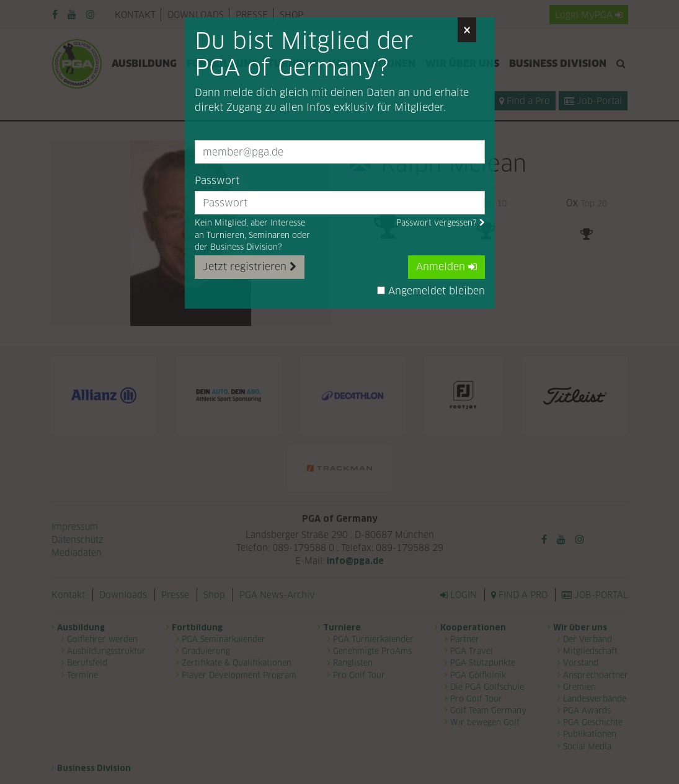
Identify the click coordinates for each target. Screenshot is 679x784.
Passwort (217, 181)
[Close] (467, 30)
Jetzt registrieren (250, 267)
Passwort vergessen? (441, 223)
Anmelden (446, 267)
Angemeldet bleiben (431, 291)
